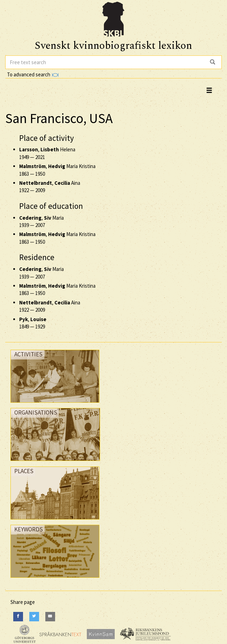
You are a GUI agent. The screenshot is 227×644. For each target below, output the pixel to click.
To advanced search (33, 74)
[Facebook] (18, 617)
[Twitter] (34, 617)
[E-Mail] (50, 617)
